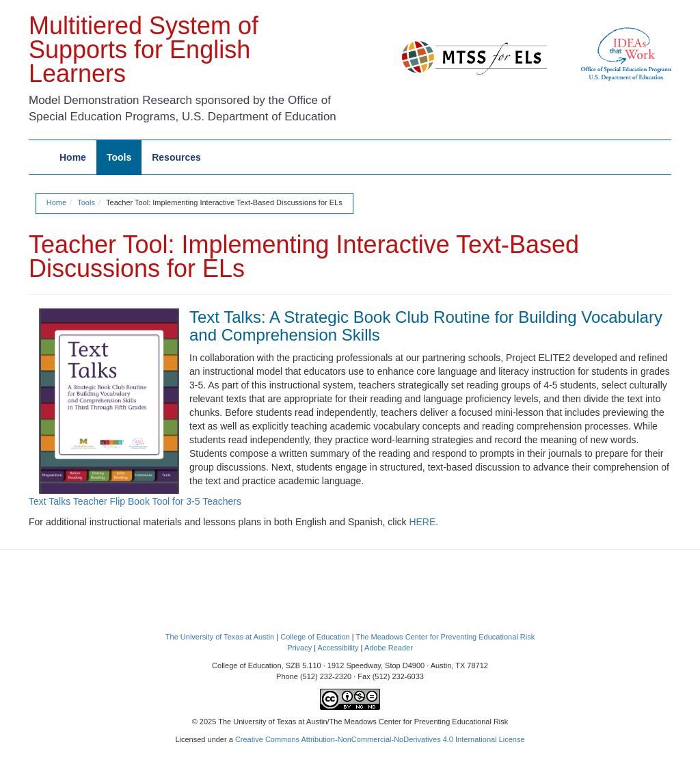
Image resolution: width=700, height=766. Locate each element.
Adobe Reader (389, 648)
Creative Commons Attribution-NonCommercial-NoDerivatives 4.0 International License (380, 739)
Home (56, 202)
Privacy (299, 648)
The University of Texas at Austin (220, 637)
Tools (86, 202)
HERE (422, 522)
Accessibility (338, 648)
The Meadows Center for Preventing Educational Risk (445, 637)
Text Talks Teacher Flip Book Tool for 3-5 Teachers (135, 501)
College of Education (315, 637)
